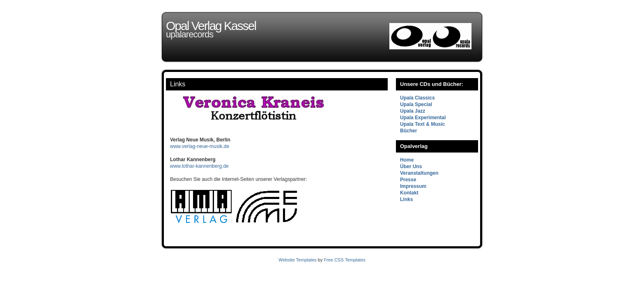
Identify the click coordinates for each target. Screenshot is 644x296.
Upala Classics (417, 98)
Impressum (413, 186)
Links (178, 84)
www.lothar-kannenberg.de (199, 166)
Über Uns (411, 166)
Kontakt (409, 193)
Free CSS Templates (344, 260)
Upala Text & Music (422, 124)
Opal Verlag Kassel (211, 26)
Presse (408, 180)
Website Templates (298, 260)
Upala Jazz (413, 111)
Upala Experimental (423, 118)
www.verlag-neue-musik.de (200, 146)
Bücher (408, 131)
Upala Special (416, 104)
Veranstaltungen (419, 173)
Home (407, 160)
